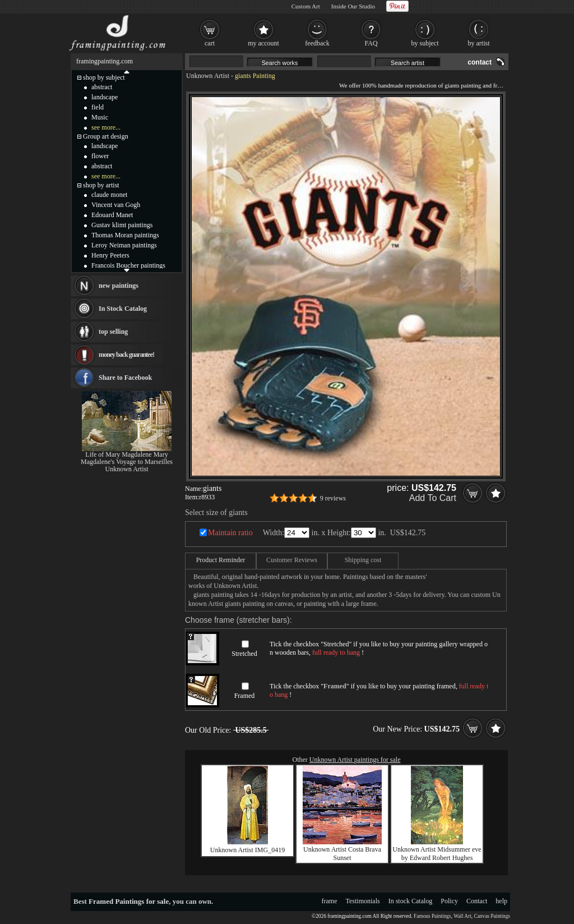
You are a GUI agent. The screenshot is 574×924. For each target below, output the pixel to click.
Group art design (106, 136)
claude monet (109, 195)
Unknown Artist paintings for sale (355, 760)
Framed (245, 696)
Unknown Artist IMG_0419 (247, 850)
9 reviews (333, 498)
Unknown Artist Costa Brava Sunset (342, 854)
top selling (113, 332)
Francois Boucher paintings (128, 265)
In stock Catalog (411, 901)
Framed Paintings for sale (129, 901)
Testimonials (363, 901)
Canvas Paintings (492, 916)
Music (100, 117)
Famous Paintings (432, 916)
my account (263, 43)
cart (210, 43)
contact (480, 62)
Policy (449, 901)
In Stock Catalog (123, 309)
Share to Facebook (125, 378)
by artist (479, 43)
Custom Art (306, 6)
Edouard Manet (112, 215)
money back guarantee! (126, 355)
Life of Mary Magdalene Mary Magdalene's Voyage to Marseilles (127, 458)
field (98, 107)
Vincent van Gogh (116, 205)
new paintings (119, 286)
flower (100, 156)
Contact (477, 901)
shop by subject (104, 77)
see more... (106, 127)
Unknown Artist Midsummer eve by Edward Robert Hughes (437, 854)
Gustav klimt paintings (122, 225)
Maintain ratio (230, 533)
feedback (317, 43)
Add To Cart (433, 498)
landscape (105, 97)
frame (330, 901)
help (501, 901)
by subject (425, 43)
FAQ (371, 43)
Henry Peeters (110, 255)
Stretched (244, 654)
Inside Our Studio (353, 6)
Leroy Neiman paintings (124, 245)
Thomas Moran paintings (125, 235)
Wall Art (462, 916)
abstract (102, 87)
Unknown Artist (208, 76)
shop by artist (101, 185)
